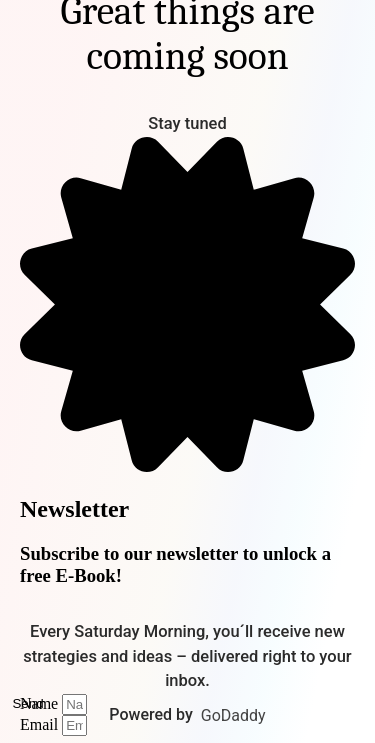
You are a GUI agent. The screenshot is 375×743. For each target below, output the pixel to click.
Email (41, 724)
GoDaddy (233, 715)
